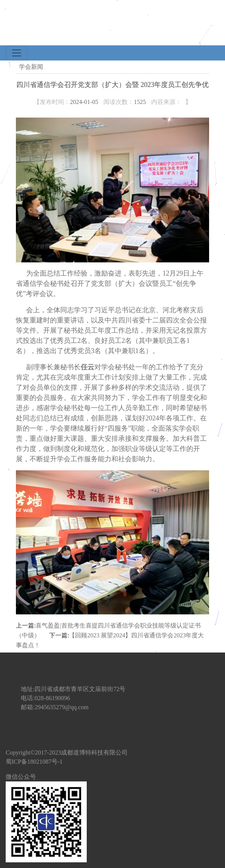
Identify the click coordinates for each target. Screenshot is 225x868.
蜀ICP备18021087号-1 (34, 762)
